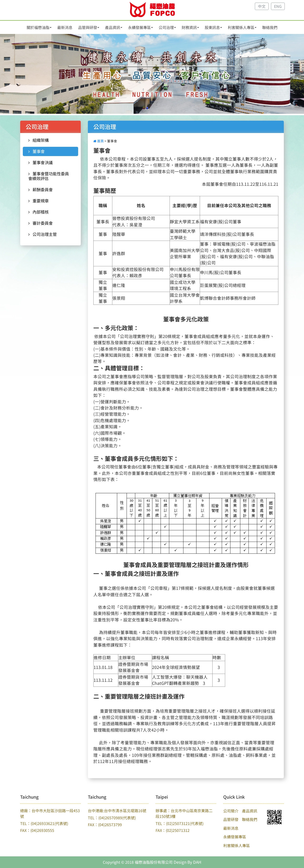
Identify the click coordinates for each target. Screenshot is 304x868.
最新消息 (65, 27)
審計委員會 (40, 223)
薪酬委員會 (40, 189)
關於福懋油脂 (38, 27)
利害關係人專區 (241, 27)
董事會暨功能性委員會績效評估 (49, 176)
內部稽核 (38, 212)
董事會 (36, 151)
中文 (262, 6)
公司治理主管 (43, 234)
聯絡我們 (270, 27)
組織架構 (38, 140)
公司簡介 (231, 811)
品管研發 (231, 819)
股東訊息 (212, 27)
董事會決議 (40, 162)
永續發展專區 (139, 27)
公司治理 (166, 27)
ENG (278, 6)
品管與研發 (88, 27)
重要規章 (38, 201)
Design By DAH (187, 862)
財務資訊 (189, 27)
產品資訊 (113, 27)
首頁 (99, 141)
